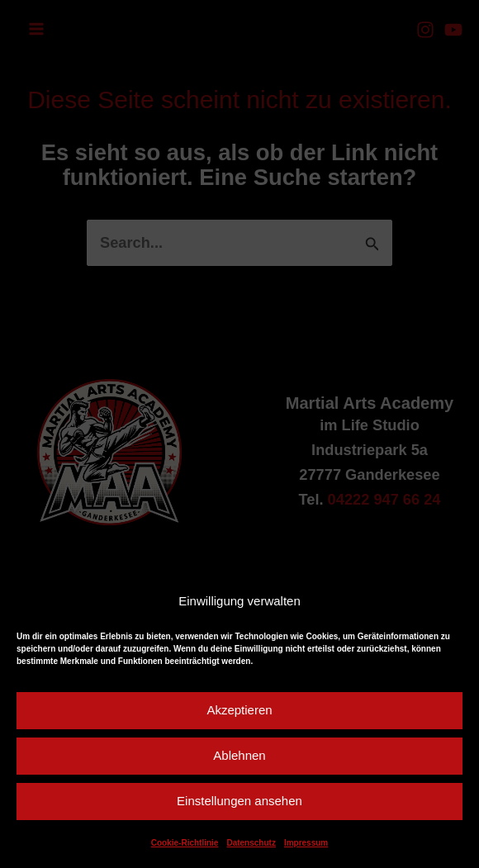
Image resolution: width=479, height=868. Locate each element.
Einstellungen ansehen (239, 801)
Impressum (306, 843)
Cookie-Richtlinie (185, 843)
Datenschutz (251, 843)
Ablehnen (239, 755)
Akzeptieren (239, 710)
